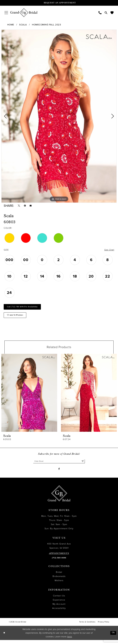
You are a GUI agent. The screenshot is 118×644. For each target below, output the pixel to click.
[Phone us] (100, 13)
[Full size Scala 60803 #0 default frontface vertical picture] (59, 116)
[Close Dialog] (4, 637)
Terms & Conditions (87, 626)
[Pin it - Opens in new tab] (26, 206)
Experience (59, 604)
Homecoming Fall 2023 (46, 25)
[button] (6, 13)
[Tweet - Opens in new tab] (19, 206)
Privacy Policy (104, 626)
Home (11, 25)
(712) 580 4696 (59, 562)
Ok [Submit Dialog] (113, 637)
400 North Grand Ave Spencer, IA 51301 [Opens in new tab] (59, 550)
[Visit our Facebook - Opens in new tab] (59, 473)
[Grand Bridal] (24, 13)
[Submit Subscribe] (82, 464)
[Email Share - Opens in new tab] (32, 206)
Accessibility (59, 612)
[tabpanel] (59, 116)
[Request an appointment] (59, 3)
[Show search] (106, 13)
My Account (59, 608)
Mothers (59, 585)
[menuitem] (6, 13)
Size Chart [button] (109, 251)
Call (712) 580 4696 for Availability (25, 308)
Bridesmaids (59, 580)
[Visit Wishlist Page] (112, 13)
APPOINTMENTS (59, 558)
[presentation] (29, 396)
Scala (23, 25)
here (70, 641)
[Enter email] (59, 464)
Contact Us (59, 600)
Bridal (59, 576)
